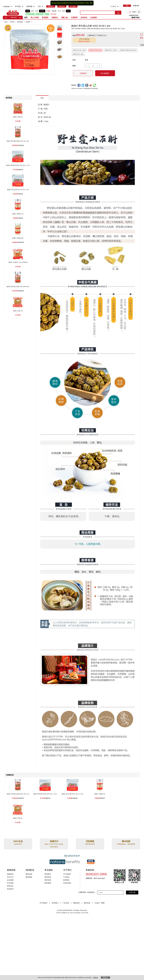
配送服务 (29, 877)
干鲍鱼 (48, 11)
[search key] (98, 13)
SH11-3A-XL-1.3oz (79, 50)
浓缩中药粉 (40, 14)
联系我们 (66, 880)
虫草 (32, 11)
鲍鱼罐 (54, 11)
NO (91, 3)
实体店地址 (67, 883)
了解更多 (95, 978)
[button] (20, 18)
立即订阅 (132, 892)
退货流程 (48, 877)
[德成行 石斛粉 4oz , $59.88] (18, 214)
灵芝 (37, 11)
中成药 (47, 14)
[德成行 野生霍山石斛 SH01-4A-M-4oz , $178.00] (18, 287)
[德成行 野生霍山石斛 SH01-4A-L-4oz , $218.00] (18, 141)
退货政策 (48, 874)
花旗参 (42, 11)
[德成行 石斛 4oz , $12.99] (18, 311)
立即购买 (83, 73)
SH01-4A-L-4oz (78, 54)
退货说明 (48, 880)
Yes (87, 3)
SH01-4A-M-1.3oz (95, 50)
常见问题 (10, 883)
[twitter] (83, 85)
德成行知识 (136, 17)
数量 (74, 66)
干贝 (59, 11)
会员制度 (10, 880)
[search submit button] (118, 13)
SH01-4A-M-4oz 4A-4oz (128, 50)
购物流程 (10, 874)
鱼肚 (64, 11)
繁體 (103, 903)
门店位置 (66, 903)
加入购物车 (105, 73)
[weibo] (91, 85)
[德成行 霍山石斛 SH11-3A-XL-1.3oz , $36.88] (18, 190)
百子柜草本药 (30, 14)
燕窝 (28, 11)
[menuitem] (11, 6)
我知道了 (105, 978)
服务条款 (87, 903)
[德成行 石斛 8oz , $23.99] (18, 117)
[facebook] (79, 85)
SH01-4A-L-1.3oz (111, 50)
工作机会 (66, 877)
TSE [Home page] (13, 13)
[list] (51, 13)
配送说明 (29, 874)
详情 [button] (42, 98)
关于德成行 (67, 874)
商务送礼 (10, 886)
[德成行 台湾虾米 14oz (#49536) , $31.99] (18, 262)
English (97, 903)
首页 (26, 17)
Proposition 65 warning (91, 88)
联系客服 (48, 883)
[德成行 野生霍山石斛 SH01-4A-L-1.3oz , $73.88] (18, 166)
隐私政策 (76, 903)
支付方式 (10, 877)
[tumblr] (87, 85)
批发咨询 (10, 889)
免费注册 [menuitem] (136, 6)
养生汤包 (53, 14)
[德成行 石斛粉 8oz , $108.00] (18, 238)
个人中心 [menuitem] (113, 6)
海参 (68, 11)
